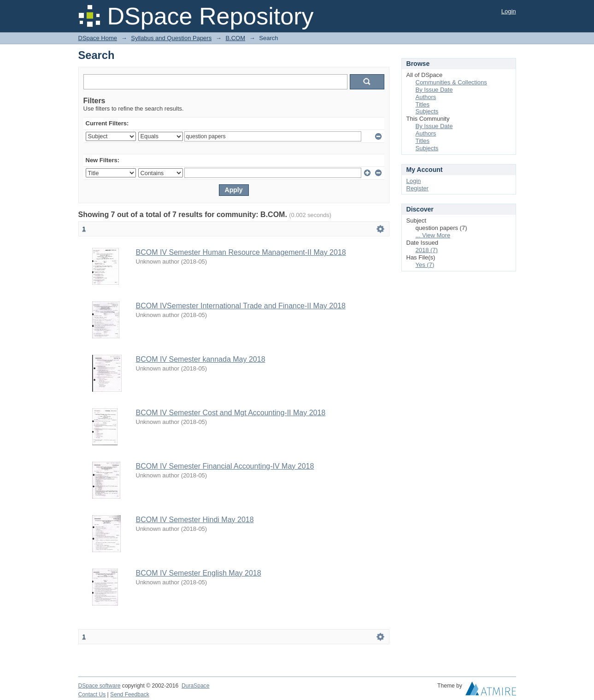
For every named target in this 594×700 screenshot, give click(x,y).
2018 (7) (427, 250)
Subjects (427, 111)
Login (509, 11)
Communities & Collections (451, 82)
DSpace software (100, 686)
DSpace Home (98, 38)
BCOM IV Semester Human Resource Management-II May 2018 (241, 252)
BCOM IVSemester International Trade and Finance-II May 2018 (241, 306)
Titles (423, 104)
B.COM (235, 38)
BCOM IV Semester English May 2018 (199, 573)
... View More (433, 235)
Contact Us (92, 694)
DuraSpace (195, 686)
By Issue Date (434, 90)
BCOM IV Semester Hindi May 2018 (195, 520)
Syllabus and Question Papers (171, 38)
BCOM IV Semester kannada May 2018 (201, 359)
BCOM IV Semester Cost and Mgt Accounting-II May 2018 (231, 413)
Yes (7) (425, 265)
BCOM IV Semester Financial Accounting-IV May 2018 (225, 466)
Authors (426, 97)
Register (418, 188)
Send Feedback (130, 694)
